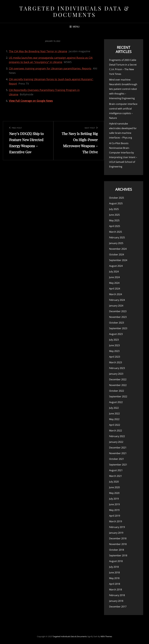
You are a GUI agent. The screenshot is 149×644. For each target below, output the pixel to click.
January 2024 (116, 306)
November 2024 (118, 249)
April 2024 (115, 289)
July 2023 (114, 340)
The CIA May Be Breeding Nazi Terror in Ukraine (38, 51)
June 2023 (114, 345)
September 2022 (118, 396)
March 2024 (116, 294)
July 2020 (114, 482)
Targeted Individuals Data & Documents (74, 11)
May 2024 (114, 283)
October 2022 (117, 391)
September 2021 (118, 465)
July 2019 (114, 499)
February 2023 (117, 368)
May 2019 (114, 510)
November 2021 (118, 453)
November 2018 (118, 544)
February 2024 (117, 300)
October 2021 (117, 459)
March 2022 (116, 431)
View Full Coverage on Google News (31, 101)
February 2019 (117, 527)
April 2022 (115, 425)
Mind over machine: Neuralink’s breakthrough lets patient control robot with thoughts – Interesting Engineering (123, 89)
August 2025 (116, 203)
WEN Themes (106, 636)
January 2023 (116, 374)
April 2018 (115, 584)
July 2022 (114, 408)
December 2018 (118, 538)
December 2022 (118, 379)
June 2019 (114, 504)
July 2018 (114, 567)
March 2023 (116, 362)
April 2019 (115, 516)
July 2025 (114, 209)
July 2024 (114, 272)
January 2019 (116, 533)
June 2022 (114, 414)
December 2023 (118, 311)
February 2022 (117, 436)
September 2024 (118, 260)
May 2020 (114, 493)
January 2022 (116, 442)
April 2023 (115, 357)
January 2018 (116, 601)
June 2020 (114, 487)
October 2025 (117, 198)
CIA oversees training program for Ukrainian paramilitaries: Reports (50, 68)
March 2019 (116, 521)
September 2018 (118, 555)
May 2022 (114, 419)
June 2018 (114, 573)
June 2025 (114, 215)
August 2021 (116, 470)
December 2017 (118, 607)
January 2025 (116, 243)
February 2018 (117, 595)
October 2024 (117, 255)
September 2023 (118, 328)
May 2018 (114, 578)
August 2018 (116, 561)
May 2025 (114, 220)
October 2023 (117, 323)
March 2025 (116, 232)
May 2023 (114, 351)
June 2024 (114, 277)
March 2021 (116, 476)
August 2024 (116, 266)
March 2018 (116, 590)
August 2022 (116, 402)
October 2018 (117, 550)
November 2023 (118, 317)
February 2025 (117, 237)
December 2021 (118, 448)
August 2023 (116, 334)
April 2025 (115, 226)
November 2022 (118, 385)
